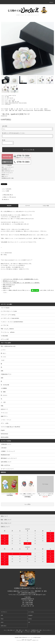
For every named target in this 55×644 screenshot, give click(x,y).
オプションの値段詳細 (7, 165)
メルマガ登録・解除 (19, 632)
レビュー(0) (46, 206)
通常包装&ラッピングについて (9, 458)
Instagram (30, 615)
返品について (5, 176)
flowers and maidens (23, 103)
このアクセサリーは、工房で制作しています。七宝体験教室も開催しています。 (21, 279)
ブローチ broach (8, 95)
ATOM (34, 632)
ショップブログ (27, 632)
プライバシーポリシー (47, 630)
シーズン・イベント (9, 99)
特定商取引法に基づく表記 (8, 178)
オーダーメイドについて (7, 173)
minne (2, 622)
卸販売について (5, 175)
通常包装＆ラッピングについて (10, 281)
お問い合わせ (4, 626)
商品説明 (9, 206)
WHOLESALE (8, 104)
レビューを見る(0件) (6, 189)
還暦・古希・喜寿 (16, 102)
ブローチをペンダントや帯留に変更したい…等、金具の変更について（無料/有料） (21, 283)
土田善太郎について (6, 444)
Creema (30, 619)
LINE (2, 615)
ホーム (3, 95)
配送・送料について (20, 630)
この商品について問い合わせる (8, 197)
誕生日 (14, 100)
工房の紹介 (4, 448)
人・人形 (7, 98)
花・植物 (7, 97)
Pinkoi (2, 619)
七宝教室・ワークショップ (8, 451)
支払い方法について (11, 630)
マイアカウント (4, 612)
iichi (29, 622)
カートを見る (31, 612)
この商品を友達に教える (6, 195)
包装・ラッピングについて (8, 167)
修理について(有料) (7, 286)
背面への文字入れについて (8, 171)
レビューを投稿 (4, 191)
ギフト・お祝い (8, 100)
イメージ (28, 206)
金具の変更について (6, 169)
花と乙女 (14, 95)
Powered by (27, 640)
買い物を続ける (4, 199)
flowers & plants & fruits (14, 103)
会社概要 (38, 632)
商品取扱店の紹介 (5, 455)
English (7, 103)
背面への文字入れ (5, 465)
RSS (32, 632)
